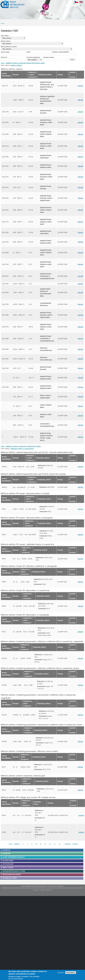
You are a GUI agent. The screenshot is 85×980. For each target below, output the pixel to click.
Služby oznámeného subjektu (14, 857)
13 (50, 844)
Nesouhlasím (71, 973)
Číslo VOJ (4, 57)
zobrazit (80, 86)
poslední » (75, 844)
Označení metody (49, 57)
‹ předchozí (17, 844)
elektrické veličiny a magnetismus (22, 449)
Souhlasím (61, 973)
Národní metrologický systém (14, 871)
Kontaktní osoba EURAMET (60, 52)
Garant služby (5, 52)
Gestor (29, 52)
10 (36, 844)
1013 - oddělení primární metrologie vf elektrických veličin (21, 446)
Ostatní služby (8, 861)
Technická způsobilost (33, 57)
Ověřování (6, 854)
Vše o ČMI (15, 13)
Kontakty (70, 18)
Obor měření (5, 36)
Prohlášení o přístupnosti (46, 890)
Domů (3, 23)
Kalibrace (6, 850)
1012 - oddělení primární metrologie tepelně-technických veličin (23, 63)
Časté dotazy (70, 13)
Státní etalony (8, 864)
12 (45, 844)
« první (10, 844)
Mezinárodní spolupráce (12, 875)
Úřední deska (42, 13)
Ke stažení (42, 18)
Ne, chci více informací (16, 978)
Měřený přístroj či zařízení (9, 47)
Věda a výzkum (8, 868)
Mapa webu (36, 890)
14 (55, 844)
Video (15, 18)
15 (60, 844)
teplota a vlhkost (16, 65)
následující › (68, 844)
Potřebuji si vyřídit (10, 878)
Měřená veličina (6, 41)
